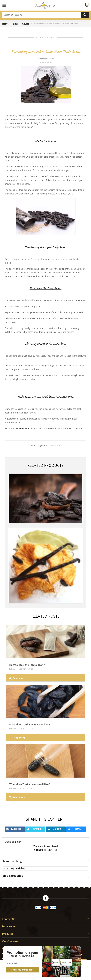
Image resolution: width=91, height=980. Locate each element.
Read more (17, 678)
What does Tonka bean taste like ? (30, 725)
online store (23, 428)
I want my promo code (17, 970)
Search (85, 15)
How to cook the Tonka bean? (27, 665)
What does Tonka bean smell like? (30, 784)
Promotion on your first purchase (17, 954)
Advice (51, 59)
